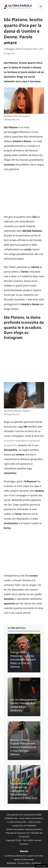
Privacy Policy (24, 863)
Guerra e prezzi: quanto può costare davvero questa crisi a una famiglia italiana (23, 747)
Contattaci (24, 844)
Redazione (12, 863)
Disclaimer (36, 863)
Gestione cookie (41, 866)
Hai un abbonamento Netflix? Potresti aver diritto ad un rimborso (23, 705)
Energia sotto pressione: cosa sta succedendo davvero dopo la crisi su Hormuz (23, 659)
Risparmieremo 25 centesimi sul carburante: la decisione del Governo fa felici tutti (24, 791)
